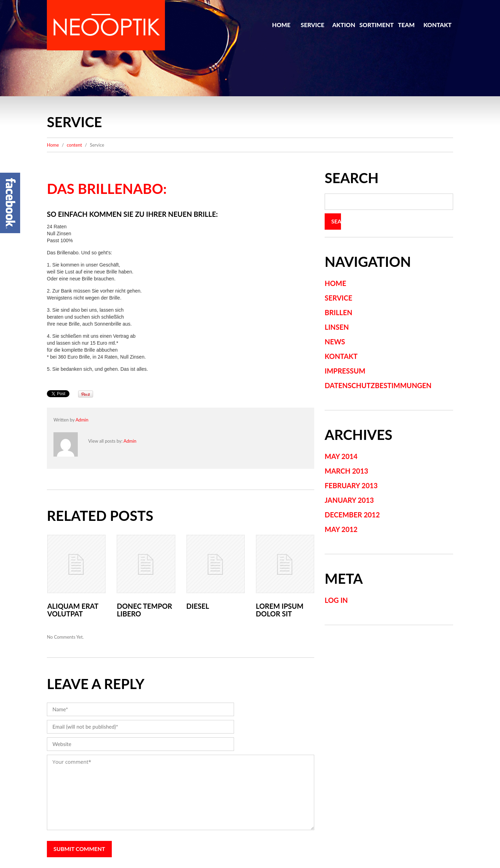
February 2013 (351, 485)
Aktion (344, 25)
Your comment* (181, 792)
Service (312, 25)
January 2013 (349, 500)
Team (406, 25)
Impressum (345, 371)
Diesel (198, 606)
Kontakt (437, 25)
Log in (336, 600)
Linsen (337, 327)
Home (281, 25)
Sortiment (375, 25)
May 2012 (341, 529)
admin (82, 420)
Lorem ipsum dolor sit (280, 610)
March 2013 (346, 471)
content (74, 145)
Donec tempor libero (144, 610)
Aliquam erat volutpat (73, 610)
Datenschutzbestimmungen (378, 385)
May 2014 (341, 456)
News (335, 342)
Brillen (339, 312)
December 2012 (352, 515)
